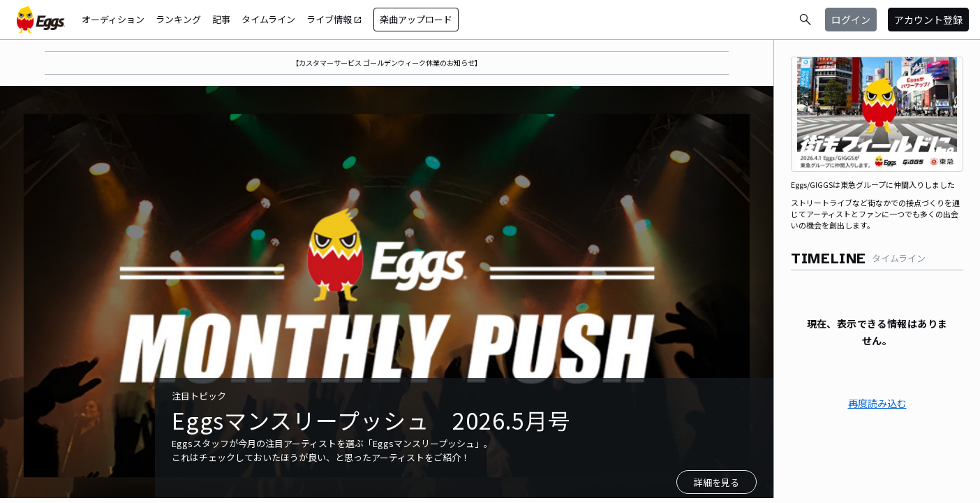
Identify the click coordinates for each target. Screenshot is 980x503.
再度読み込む (877, 403)
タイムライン (268, 19)
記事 (221, 19)
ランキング (178, 19)
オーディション (113, 19)
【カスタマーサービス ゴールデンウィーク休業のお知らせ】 (387, 63)
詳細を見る (717, 482)
